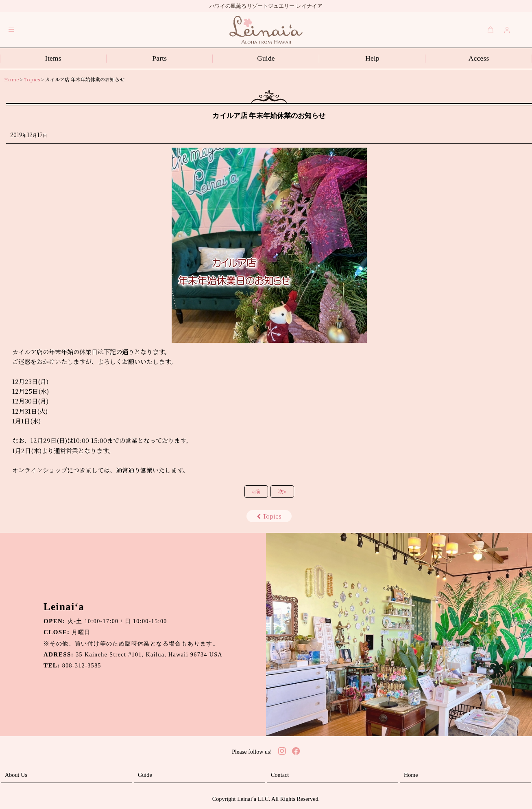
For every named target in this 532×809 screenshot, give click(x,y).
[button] (11, 30)
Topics (269, 516)
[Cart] (491, 30)
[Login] (507, 30)
